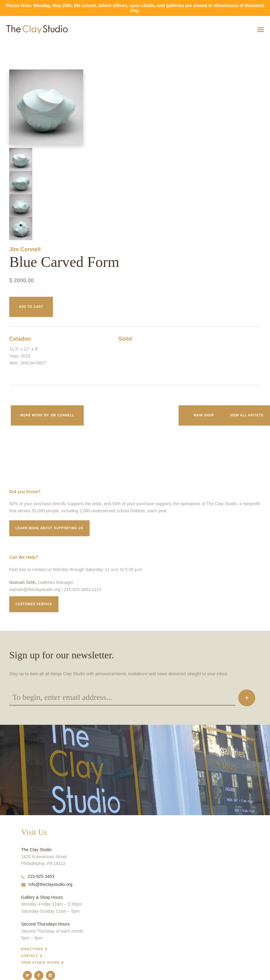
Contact (30, 956)
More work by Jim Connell (47, 415)
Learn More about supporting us (49, 528)
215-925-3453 (38, 876)
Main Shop (204, 415)
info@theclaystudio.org (47, 884)
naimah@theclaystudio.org (35, 589)
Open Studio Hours (40, 963)
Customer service (34, 604)
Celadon (20, 339)
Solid (125, 339)
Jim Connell (25, 249)
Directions (32, 949)
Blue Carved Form (11, 45)
